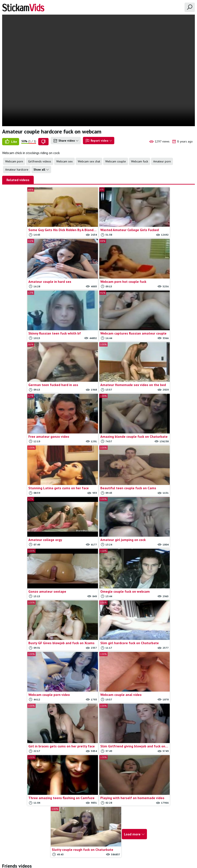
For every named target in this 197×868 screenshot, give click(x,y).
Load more (131, 594)
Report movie (106, 844)
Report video (99, 141)
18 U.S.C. (145, 844)
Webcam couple (116, 161)
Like (11, 142)
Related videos (18, 180)
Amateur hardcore (17, 170)
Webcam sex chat (89, 161)
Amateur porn (162, 161)
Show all (41, 170)
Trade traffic (127, 844)
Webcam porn (14, 161)
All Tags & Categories (61, 844)
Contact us (86, 844)
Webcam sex (64, 161)
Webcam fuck (140, 161)
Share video (66, 141)
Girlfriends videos (40, 161)
